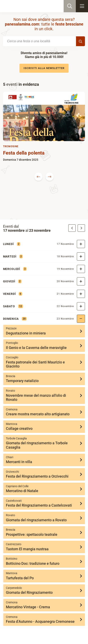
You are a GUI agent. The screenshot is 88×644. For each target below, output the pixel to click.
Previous (38, 177)
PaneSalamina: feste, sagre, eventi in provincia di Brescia (24, 6)
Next (50, 177)
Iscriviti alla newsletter (44, 68)
